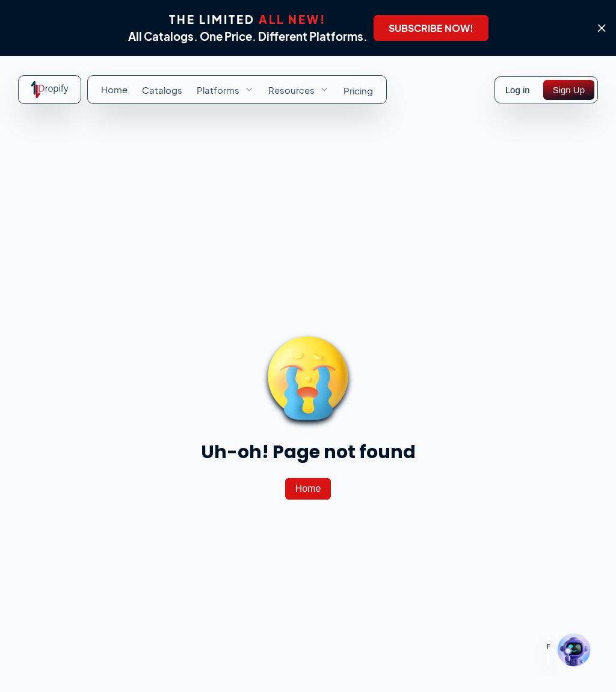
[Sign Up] (569, 90)
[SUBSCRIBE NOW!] (431, 28)
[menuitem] (114, 89)
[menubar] (237, 90)
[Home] (308, 489)
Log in (518, 90)
